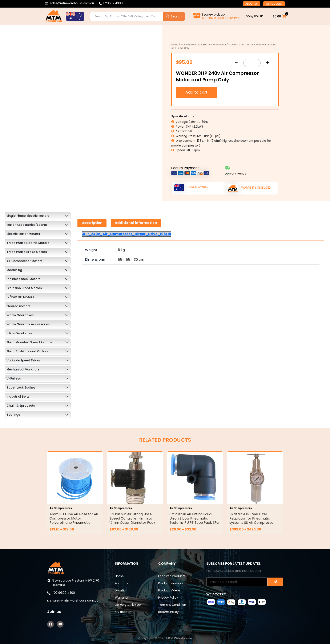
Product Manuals (171, 583)
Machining (14, 270)
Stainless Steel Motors (23, 279)
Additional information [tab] (136, 223)
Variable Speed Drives (23, 360)
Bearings (13, 415)
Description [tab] (92, 223)
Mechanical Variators (23, 369)
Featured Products (172, 576)
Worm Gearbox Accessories (28, 324)
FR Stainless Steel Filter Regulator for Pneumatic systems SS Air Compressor (252, 518)
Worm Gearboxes (20, 315)
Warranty (122, 598)
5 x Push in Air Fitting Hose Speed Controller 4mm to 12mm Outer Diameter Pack (132, 518)
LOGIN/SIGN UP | (255, 16)
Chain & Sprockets (21, 406)
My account (274, 4)
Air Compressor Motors (25, 261)
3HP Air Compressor (214, 45)
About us (252, 4)
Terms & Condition (172, 605)
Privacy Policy (168, 598)
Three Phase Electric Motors (28, 243)
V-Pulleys (14, 378)
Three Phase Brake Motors (27, 252)
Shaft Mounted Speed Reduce (29, 342)
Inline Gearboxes (19, 333)
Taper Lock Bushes (21, 387)
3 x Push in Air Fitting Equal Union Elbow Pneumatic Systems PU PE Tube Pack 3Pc (194, 518)
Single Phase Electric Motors (28, 216)
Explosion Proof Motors (24, 288)
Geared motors (19, 306)
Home (175, 45)
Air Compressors (190, 45)
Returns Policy (168, 612)
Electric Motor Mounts (23, 234)
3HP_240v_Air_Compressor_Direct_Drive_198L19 (126, 234)
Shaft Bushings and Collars (27, 351)
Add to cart (196, 92)
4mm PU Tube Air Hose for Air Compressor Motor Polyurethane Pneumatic (74, 518)
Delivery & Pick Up (128, 605)
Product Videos (169, 590)
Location (121, 590)
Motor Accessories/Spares (27, 225)
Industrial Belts (18, 397)
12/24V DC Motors (20, 297)
